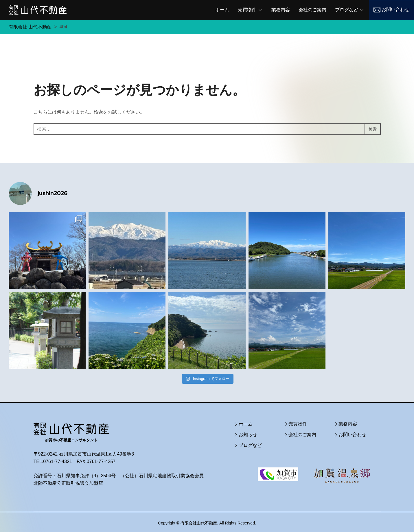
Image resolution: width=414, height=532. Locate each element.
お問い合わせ (395, 9)
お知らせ (248, 433)
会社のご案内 (312, 10)
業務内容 (281, 10)
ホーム (222, 10)
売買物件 (250, 10)
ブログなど (350, 10)
